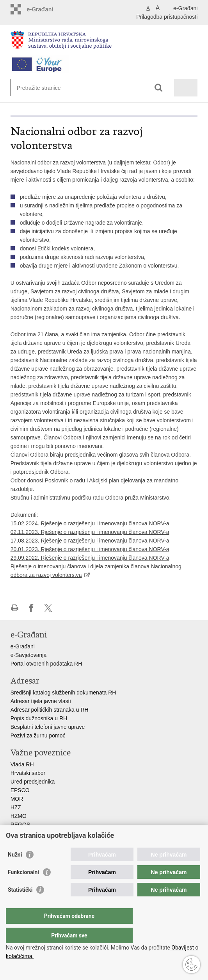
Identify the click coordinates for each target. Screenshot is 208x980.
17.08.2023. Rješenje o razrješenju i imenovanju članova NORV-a (90, 541)
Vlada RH (22, 764)
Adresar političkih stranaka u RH (50, 710)
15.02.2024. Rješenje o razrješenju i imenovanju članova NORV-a (90, 523)
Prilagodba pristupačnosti (167, 17)
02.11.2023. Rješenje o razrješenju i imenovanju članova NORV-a (90, 532)
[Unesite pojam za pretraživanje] (45, 88)
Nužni (15, 870)
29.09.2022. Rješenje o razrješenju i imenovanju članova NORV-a (90, 558)
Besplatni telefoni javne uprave (48, 727)
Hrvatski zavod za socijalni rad (47, 833)
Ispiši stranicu (15, 608)
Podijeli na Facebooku (31, 608)
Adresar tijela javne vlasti (41, 701)
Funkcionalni (23, 888)
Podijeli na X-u (48, 608)
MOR (17, 799)
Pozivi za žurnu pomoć (38, 735)
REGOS (20, 825)
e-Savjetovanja (29, 655)
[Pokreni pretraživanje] (159, 88)
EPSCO (20, 790)
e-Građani (185, 8)
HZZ (16, 807)
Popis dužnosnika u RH (39, 718)
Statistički (20, 905)
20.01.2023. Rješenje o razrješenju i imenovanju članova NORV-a (90, 549)
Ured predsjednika (33, 782)
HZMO (19, 816)
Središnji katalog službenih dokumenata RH (63, 693)
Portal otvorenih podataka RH (47, 664)
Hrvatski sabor (28, 773)
